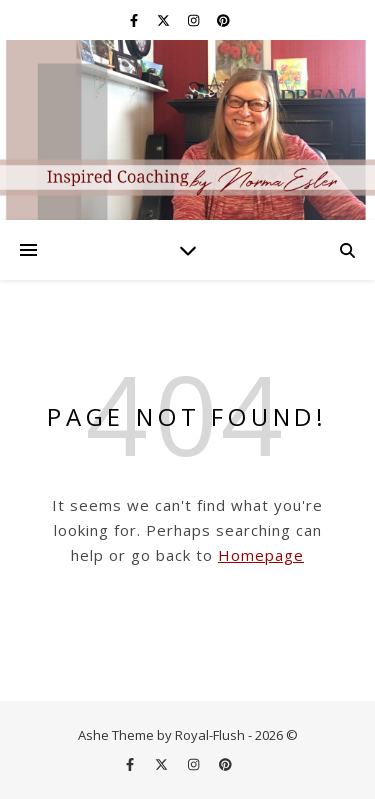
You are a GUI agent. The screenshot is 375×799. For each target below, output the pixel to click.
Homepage (261, 555)
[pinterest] (223, 20)
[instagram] (195, 20)
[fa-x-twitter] (165, 20)
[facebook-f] (135, 20)
